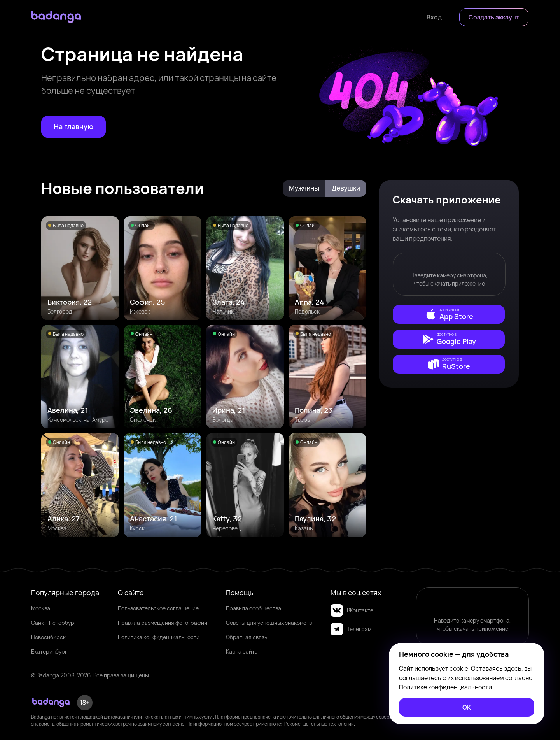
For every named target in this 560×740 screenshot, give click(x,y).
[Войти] (434, 17)
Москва (41, 608)
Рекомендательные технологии (319, 724)
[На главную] (73, 127)
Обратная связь (247, 637)
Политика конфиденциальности (159, 637)
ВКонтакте (352, 610)
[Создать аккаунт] (494, 17)
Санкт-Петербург (54, 623)
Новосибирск (48, 637)
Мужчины (304, 188)
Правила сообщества (254, 608)
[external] (449, 314)
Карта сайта (242, 651)
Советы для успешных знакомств (269, 623)
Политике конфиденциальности (445, 687)
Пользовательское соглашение (158, 608)
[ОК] (467, 707)
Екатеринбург (49, 651)
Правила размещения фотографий (163, 623)
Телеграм (351, 629)
